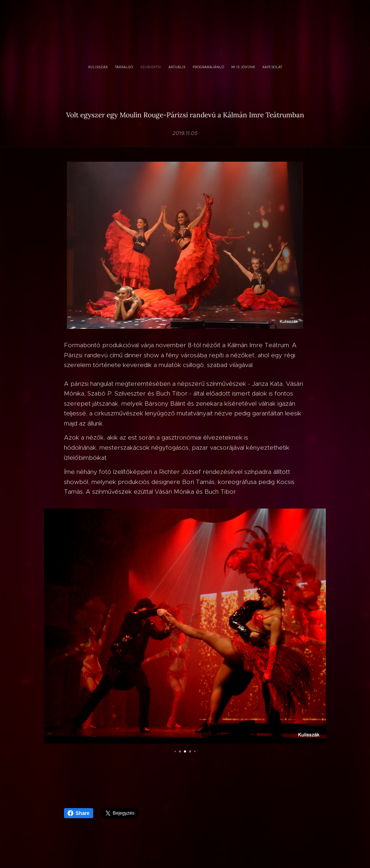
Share (79, 813)
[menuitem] (165, 67)
